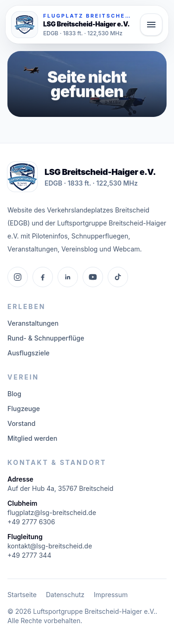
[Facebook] (43, 277)
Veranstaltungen (33, 323)
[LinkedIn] (68, 277)
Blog (14, 394)
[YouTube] (93, 277)
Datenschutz (65, 595)
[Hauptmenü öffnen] (151, 25)
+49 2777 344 (29, 555)
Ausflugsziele (29, 353)
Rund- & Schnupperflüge (46, 338)
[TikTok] (118, 277)
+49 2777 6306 (31, 522)
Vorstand (21, 423)
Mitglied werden (32, 438)
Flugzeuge (24, 409)
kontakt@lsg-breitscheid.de (50, 546)
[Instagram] (18, 277)
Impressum (111, 595)
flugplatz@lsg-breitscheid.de (52, 512)
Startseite (22, 595)
